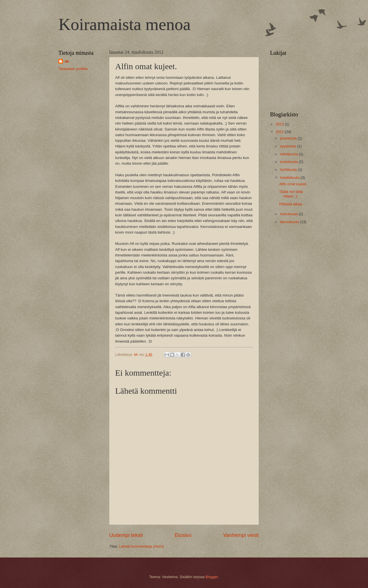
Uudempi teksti (126, 535)
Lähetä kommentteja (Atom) (142, 546)
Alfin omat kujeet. (293, 184)
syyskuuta (289, 146)
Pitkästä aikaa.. (291, 204)
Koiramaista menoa (124, 24)
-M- (67, 61)
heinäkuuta (289, 154)
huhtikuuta (289, 170)
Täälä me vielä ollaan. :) (291, 194)
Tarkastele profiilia (73, 69)
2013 (280, 124)
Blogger (212, 577)
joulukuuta (289, 138)
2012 (280, 132)
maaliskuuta (290, 178)
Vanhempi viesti (241, 535)
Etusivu (183, 535)
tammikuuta (290, 222)
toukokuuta (289, 162)
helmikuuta (289, 214)
